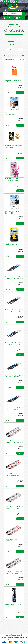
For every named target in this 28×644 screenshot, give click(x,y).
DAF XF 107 (11, 43)
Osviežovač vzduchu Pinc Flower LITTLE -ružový (12, 179)
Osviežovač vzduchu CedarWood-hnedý (11, 114)
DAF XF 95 (11, 45)
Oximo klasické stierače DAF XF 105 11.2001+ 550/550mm (14, 310)
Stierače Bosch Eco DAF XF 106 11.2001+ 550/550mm (14, 507)
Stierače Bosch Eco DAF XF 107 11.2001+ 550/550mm (14, 540)
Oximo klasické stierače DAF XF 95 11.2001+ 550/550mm (14, 409)
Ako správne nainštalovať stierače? (14, 34)
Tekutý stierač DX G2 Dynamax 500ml (14, 606)
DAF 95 (11, 37)
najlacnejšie (16, 60)
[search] (24, 13)
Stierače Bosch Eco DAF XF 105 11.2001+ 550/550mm (14, 474)
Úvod (10, 22)
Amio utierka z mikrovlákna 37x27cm (13, 81)
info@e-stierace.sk (11, 639)
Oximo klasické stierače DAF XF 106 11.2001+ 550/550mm (14, 343)
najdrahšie (22, 60)
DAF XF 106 (11, 41)
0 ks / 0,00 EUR (21, 2)
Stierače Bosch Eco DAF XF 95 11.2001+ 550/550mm (14, 573)
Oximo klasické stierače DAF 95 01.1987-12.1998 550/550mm (14, 278)
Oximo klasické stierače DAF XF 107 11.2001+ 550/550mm (14, 376)
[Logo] (13, 7)
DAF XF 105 (11, 39)
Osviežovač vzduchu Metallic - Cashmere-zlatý (14, 147)
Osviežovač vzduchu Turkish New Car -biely (13, 212)
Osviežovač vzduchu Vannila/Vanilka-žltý (11, 245)
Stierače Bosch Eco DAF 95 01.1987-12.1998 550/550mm (14, 442)
